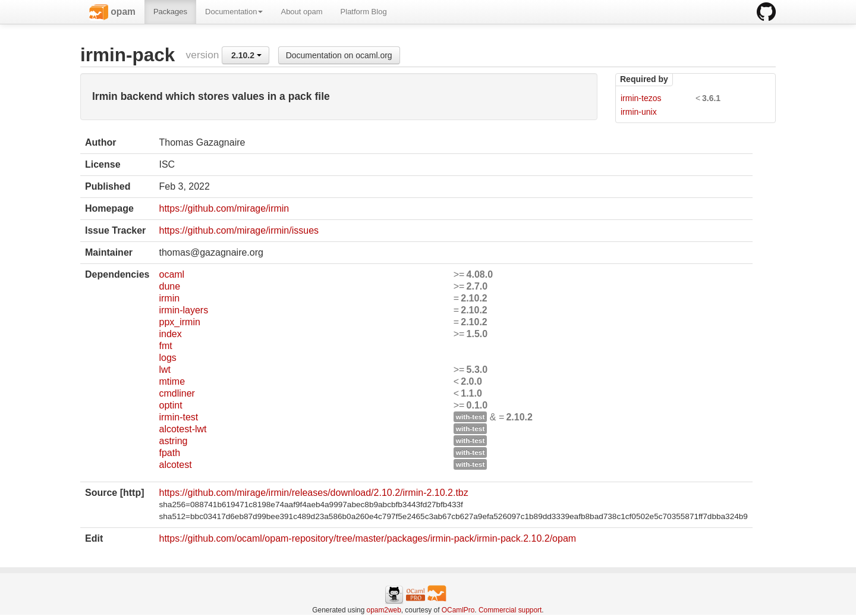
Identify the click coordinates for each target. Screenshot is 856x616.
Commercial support (510, 610)
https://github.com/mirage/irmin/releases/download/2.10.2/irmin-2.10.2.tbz (313, 493)
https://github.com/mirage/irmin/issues (239, 230)
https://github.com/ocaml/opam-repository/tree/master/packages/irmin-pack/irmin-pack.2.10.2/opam (367, 538)
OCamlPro (458, 610)
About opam (301, 12)
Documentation (234, 12)
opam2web (384, 610)
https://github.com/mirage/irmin (224, 208)
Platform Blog (364, 12)
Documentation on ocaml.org (339, 55)
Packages (170, 12)
